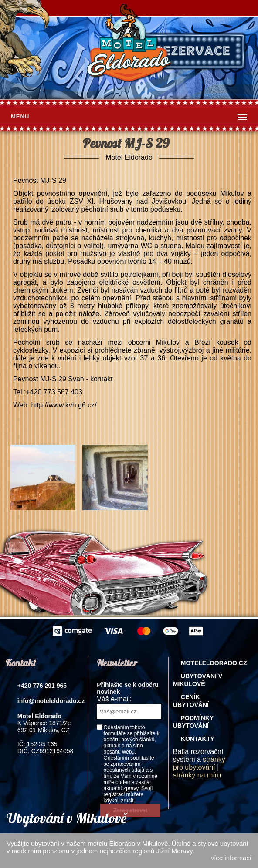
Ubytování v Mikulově (198, 680)
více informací (231, 858)
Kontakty (198, 739)
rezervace (193, 51)
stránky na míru (197, 775)
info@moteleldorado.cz (51, 701)
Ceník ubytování (191, 701)
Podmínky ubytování (193, 722)
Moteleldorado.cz (214, 663)
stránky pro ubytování (199, 763)
